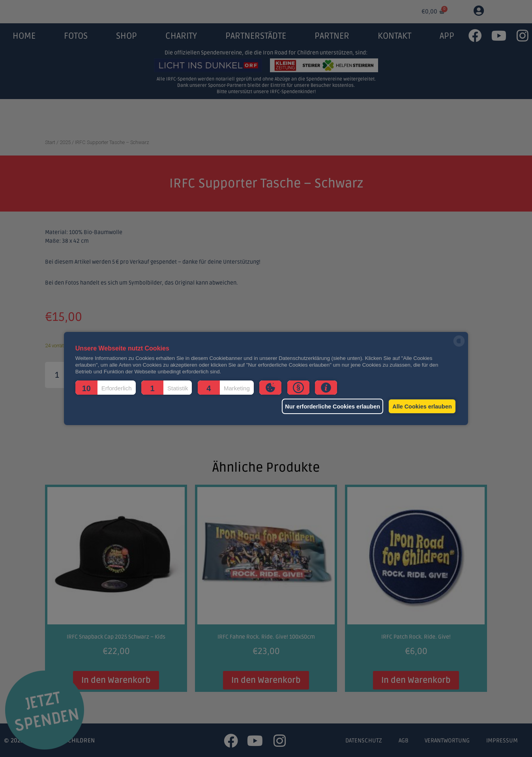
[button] (106, 388)
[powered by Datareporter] (459, 346)
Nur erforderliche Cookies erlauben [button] (327, 407)
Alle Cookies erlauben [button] (421, 407)
